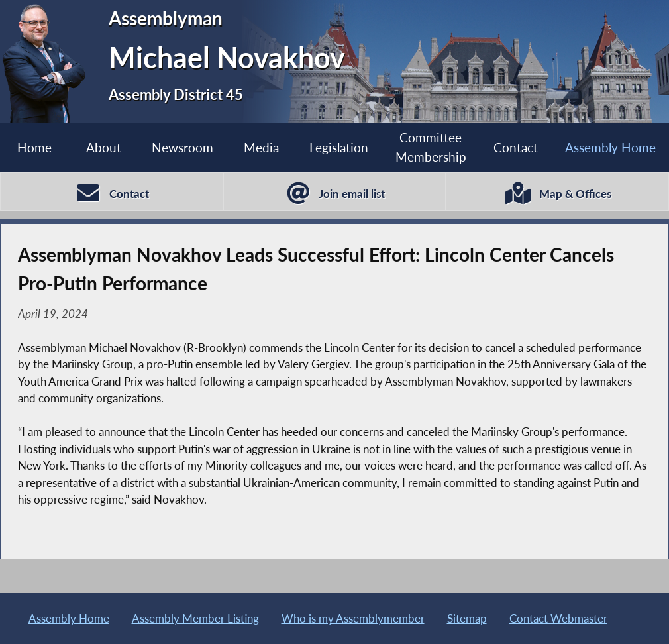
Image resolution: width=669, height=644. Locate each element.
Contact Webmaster (558, 618)
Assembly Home (69, 618)
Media (261, 147)
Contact (516, 147)
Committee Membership (431, 147)
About (104, 147)
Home (34, 147)
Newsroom (182, 147)
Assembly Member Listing (195, 618)
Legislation (339, 147)
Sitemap (467, 618)
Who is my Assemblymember (353, 618)
